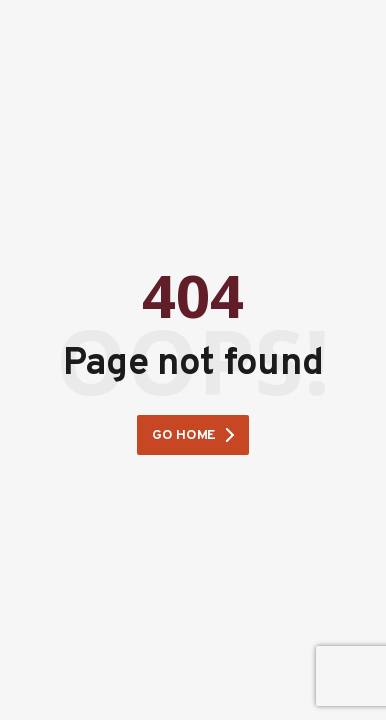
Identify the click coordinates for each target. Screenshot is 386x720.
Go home (184, 435)
